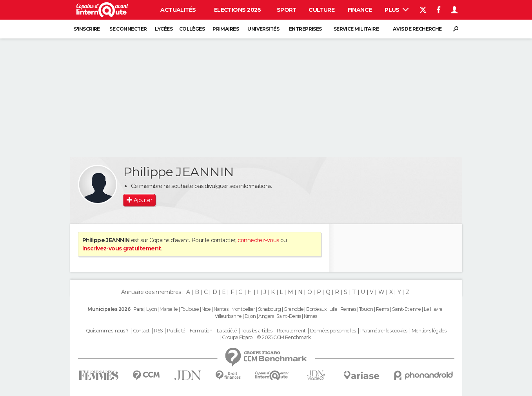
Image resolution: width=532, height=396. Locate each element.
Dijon (250, 316)
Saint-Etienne (407, 309)
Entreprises (305, 29)
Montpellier (243, 309)
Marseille (169, 309)
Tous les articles (257, 331)
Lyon (152, 309)
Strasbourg (269, 309)
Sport (287, 10)
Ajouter (143, 200)
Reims (383, 309)
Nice (206, 309)
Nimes (310, 316)
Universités (263, 29)
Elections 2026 (238, 10)
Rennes (348, 309)
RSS (158, 331)
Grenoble (293, 309)
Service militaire (356, 29)
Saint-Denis (289, 316)
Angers (266, 316)
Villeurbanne (228, 316)
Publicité (176, 331)
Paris (138, 309)
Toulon (366, 309)
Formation (201, 331)
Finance (360, 10)
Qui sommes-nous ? (107, 331)
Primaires (226, 29)
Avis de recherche (417, 29)
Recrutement (291, 331)
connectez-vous (258, 240)
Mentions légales (429, 331)
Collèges (192, 29)
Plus (397, 10)
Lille (333, 309)
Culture (321, 10)
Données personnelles (333, 331)
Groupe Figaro (237, 338)
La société (227, 331)
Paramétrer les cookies (384, 331)
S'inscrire (87, 29)
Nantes (221, 309)
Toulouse (190, 309)
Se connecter (128, 29)
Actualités (178, 10)
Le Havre (433, 309)
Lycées (164, 29)
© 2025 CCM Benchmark (284, 338)
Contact (141, 331)
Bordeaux (316, 309)
